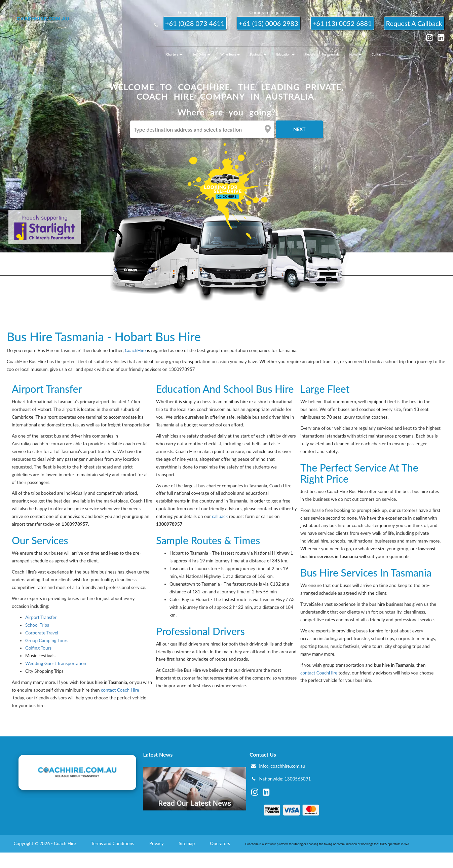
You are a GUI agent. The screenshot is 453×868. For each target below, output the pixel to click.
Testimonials (331, 54)
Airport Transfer (41, 617)
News (355, 54)
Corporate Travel (42, 633)
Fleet (308, 54)
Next (299, 129)
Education (286, 54)
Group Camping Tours (47, 640)
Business (258, 54)
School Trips (37, 625)
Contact (377, 54)
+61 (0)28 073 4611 (195, 23)
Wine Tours (230, 54)
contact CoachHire (319, 673)
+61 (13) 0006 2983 (269, 23)
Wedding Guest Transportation (56, 663)
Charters (174, 54)
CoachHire (135, 350)
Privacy (157, 843)
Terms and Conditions (113, 843)
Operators (220, 843)
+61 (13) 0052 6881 (342, 23)
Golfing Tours (38, 648)
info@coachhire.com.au (282, 766)
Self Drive (201, 54)
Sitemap (187, 843)
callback (220, 516)
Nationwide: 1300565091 (285, 779)
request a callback (414, 23)
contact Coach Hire (120, 690)
